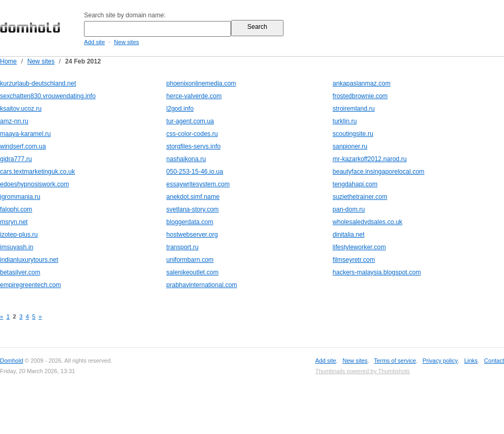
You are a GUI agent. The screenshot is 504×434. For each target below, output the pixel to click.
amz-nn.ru (14, 121)
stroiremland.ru (354, 109)
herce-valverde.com (194, 96)
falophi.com (16, 209)
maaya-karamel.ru (25, 134)
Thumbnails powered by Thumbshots (362, 371)
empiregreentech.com (30, 285)
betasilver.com (20, 272)
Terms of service (395, 361)
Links (471, 361)
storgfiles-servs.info (193, 146)
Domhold (12, 361)
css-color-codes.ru (192, 134)
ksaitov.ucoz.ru (21, 109)
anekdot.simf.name (193, 197)
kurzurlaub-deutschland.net (38, 83)
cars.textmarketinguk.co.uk (38, 172)
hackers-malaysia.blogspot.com (377, 272)
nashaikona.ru (186, 159)
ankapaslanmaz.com (362, 83)
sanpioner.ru (350, 146)
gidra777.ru (16, 159)
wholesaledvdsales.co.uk (368, 222)
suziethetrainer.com (360, 197)
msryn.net (14, 222)
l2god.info (180, 109)
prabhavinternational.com (202, 285)
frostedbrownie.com (360, 96)
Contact (494, 361)
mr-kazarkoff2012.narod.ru (370, 159)
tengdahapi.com (355, 184)
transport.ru (182, 247)
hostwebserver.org (192, 235)
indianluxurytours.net (29, 260)
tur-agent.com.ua (190, 121)
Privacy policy (440, 361)
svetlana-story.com (193, 209)
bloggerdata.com (190, 222)
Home (8, 61)
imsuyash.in (17, 247)
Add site (94, 42)
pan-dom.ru (349, 209)
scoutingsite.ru (353, 134)
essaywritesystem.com (198, 184)
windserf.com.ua (23, 146)
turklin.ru (345, 121)
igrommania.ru (20, 197)
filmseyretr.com (354, 260)
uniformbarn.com (190, 260)
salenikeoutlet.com (192, 272)
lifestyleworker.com (359, 247)
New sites (127, 42)
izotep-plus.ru (19, 235)
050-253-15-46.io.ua (195, 172)
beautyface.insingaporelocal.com (379, 172)
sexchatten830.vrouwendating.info (48, 96)
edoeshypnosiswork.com (34, 184)
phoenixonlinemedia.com (201, 83)
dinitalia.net (349, 235)
